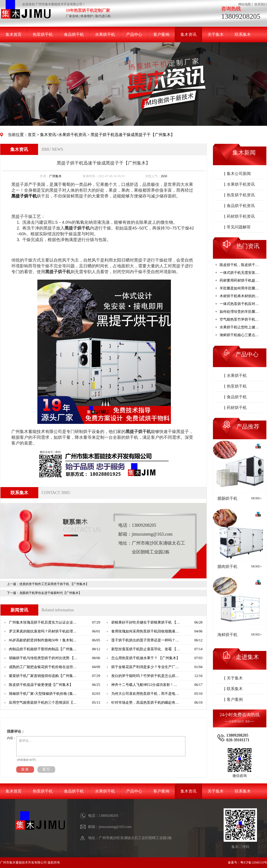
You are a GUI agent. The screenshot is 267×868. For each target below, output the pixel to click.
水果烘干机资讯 (72, 135)
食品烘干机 (74, 35)
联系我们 (261, 4)
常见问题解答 (239, 227)
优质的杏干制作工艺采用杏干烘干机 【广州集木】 (54, 584)
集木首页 (14, 35)
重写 (46, 769)
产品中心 (134, 35)
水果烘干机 (105, 35)
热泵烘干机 (43, 35)
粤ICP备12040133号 (254, 863)
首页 (32, 135)
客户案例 (161, 35)
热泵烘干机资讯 (241, 195)
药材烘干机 (237, 408)
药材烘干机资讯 (241, 216)
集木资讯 (188, 35)
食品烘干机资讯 (241, 206)
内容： (12, 738)
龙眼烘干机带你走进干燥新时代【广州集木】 (51, 593)
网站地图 (245, 4)
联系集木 (243, 35)
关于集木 (216, 35)
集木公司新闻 (239, 174)
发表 (25, 769)
